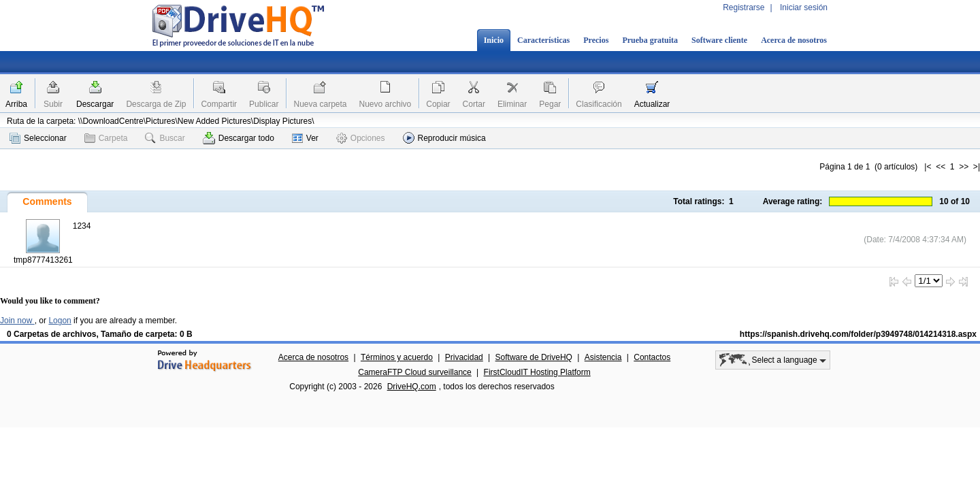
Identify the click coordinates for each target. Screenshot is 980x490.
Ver (305, 138)
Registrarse (744, 7)
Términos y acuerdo (397, 357)
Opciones (361, 138)
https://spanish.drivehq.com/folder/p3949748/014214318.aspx (858, 334)
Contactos (652, 357)
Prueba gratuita (650, 40)
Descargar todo (239, 138)
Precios (596, 40)
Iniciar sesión (804, 7)
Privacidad (464, 357)
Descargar (95, 104)
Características (543, 40)
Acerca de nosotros (794, 40)
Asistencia (603, 357)
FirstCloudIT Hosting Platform (537, 372)
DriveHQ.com (412, 387)
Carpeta (106, 138)
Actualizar (652, 104)
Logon (60, 321)
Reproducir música (444, 138)
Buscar (165, 138)
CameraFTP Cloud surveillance (415, 372)
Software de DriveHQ (534, 357)
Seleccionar (38, 138)
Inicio (494, 40)
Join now (17, 321)
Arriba (16, 104)
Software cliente (719, 40)
